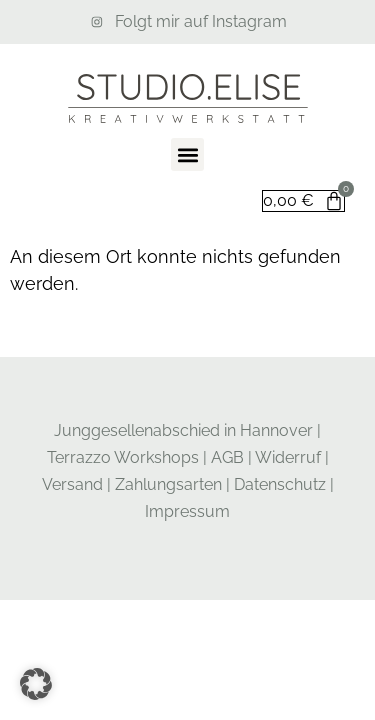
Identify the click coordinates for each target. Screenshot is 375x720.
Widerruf (288, 457)
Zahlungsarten (168, 484)
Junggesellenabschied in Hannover (183, 430)
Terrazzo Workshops (123, 457)
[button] (187, 154)
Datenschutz (280, 484)
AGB (227, 457)
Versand (72, 484)
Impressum (187, 511)
